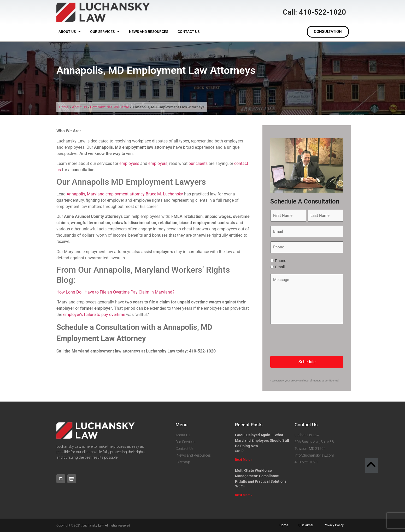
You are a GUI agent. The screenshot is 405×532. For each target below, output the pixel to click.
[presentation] (310, 340)
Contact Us (189, 32)
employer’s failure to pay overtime (94, 315)
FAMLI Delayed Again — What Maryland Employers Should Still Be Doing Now (262, 440)
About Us (70, 32)
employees (129, 163)
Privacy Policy (334, 525)
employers (158, 163)
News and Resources (149, 32)
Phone (281, 261)
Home (64, 107)
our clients (198, 163)
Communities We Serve (110, 107)
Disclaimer (306, 525)
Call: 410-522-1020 (314, 12)
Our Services (105, 32)
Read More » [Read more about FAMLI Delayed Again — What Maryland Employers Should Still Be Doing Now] (244, 460)
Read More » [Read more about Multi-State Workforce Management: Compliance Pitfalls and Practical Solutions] (244, 495)
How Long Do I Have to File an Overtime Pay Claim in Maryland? (115, 292)
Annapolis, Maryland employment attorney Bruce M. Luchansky (125, 194)
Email (280, 267)
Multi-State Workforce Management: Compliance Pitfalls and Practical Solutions (261, 476)
